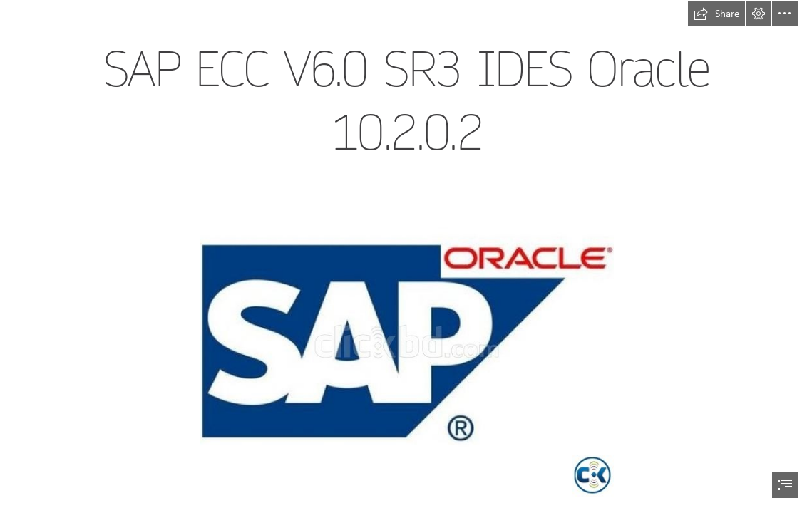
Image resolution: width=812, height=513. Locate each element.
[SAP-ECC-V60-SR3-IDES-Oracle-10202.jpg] (406, 341)
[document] (406, 256)
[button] (716, 14)
